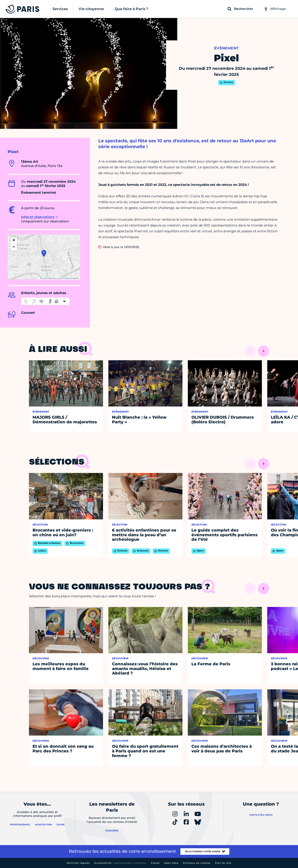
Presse (155, 863)
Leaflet (44, 278)
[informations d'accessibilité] (45, 301)
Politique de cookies (197, 863)
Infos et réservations (38, 217)
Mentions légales (78, 863)
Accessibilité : (120, 863)
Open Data (171, 863)
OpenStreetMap (64, 278)
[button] (44, 253)
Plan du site (223, 863)
